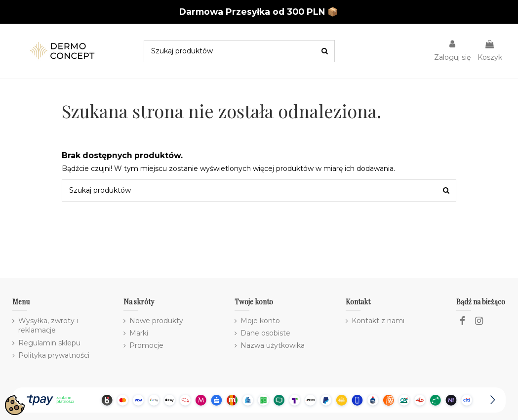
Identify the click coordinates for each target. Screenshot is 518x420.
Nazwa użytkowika (273, 345)
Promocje (146, 345)
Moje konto (260, 321)
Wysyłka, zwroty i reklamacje (48, 326)
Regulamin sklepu (49, 343)
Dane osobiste (265, 333)
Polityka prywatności (54, 355)
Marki (139, 333)
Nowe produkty (156, 321)
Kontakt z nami (378, 321)
